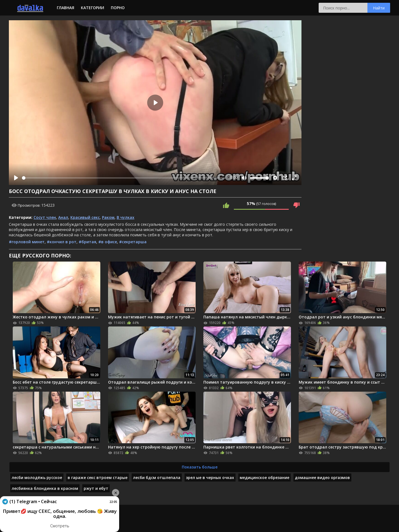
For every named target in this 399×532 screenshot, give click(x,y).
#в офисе (108, 242)
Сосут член (45, 217)
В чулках (126, 217)
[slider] (124, 178)
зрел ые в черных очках (210, 477)
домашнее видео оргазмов (322, 477)
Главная (66, 8)
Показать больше (200, 467)
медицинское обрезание (264, 477)
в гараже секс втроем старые (98, 477)
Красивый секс (85, 217)
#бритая (87, 242)
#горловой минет (27, 242)
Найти (379, 8)
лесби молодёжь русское (37, 477)
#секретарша (133, 242)
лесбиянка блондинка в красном (45, 488)
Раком (108, 217)
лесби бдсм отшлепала (157, 477)
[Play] (16, 178)
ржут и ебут (96, 488)
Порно (118, 8)
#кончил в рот (62, 242)
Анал (63, 217)
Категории (93, 8)
